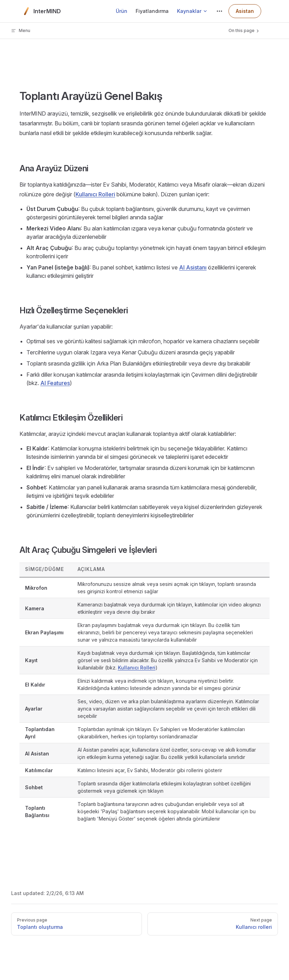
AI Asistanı (193, 267)
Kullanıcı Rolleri (95, 194)
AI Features (55, 383)
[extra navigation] (219, 11)
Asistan (245, 11)
